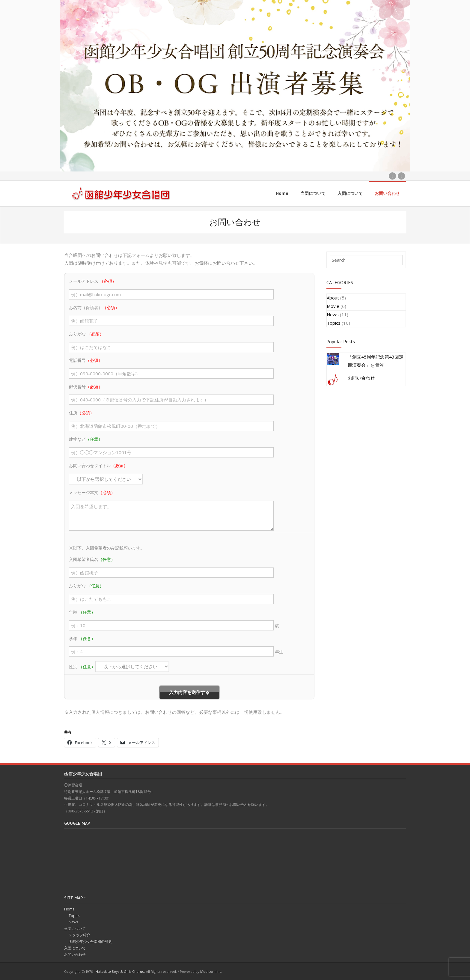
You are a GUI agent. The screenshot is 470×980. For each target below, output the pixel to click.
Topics (334, 323)
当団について (75, 928)
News (333, 314)
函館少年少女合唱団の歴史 (90, 941)
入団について (75, 947)
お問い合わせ (361, 377)
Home (69, 909)
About (333, 297)
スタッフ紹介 (79, 935)
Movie (333, 306)
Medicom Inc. (211, 971)
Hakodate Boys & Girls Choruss (120, 971)
